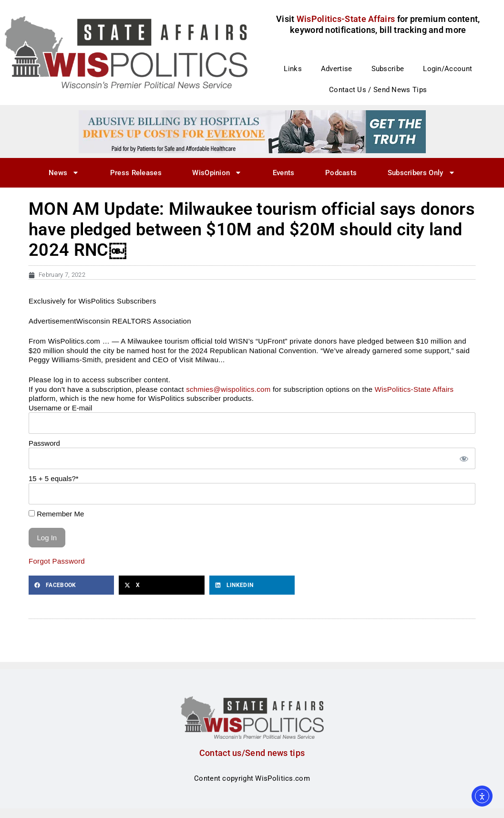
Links (293, 69)
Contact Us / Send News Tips (378, 90)
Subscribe (388, 69)
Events (284, 173)
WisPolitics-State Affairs (414, 389)
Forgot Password (57, 561)
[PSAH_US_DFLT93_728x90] (252, 131)
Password (44, 443)
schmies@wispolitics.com (228, 389)
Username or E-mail (60, 408)
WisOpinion (217, 173)
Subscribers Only (422, 173)
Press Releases (136, 173)
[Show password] (463, 458)
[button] (71, 585)
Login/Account (447, 69)
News (64, 173)
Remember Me (56, 514)
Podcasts (341, 173)
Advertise (337, 69)
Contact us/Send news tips (252, 753)
